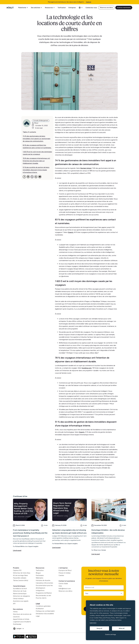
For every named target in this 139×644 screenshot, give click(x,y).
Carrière (61, 575)
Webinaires (40, 578)
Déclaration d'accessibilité (45, 614)
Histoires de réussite (43, 580)
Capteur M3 (17, 570)
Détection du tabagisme (21, 596)
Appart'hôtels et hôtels (21, 619)
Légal (38, 604)
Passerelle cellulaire (20, 578)
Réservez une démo (106, 8)
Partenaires (40, 575)
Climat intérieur (18, 599)
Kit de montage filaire (20, 575)
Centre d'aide (63, 583)
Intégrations (40, 590)
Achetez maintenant (124, 8)
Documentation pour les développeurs (44, 587)
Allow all (122, 628)
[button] (23, 8)
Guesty (71, 232)
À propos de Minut (65, 570)
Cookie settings (111, 634)
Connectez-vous (91, 8)
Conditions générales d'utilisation (43, 607)
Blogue (38, 573)
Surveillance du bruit (20, 589)
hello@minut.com (65, 589)
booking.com (87, 368)
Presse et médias (65, 573)
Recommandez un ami (43, 595)
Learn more (93, 623)
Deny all (99, 628)
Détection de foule (20, 591)
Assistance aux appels (21, 601)
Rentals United (86, 168)
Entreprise (72, 8)
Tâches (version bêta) (21, 580)
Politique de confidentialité (45, 611)
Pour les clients (41, 598)
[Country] (103, 593)
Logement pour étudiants (22, 622)
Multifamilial (17, 624)
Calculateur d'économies (44, 583)
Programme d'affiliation (44, 593)
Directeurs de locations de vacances (22, 615)
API (14, 604)
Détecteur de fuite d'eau (22, 573)
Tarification (62, 8)
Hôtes (15, 612)
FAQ (60, 586)
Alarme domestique (20, 594)
